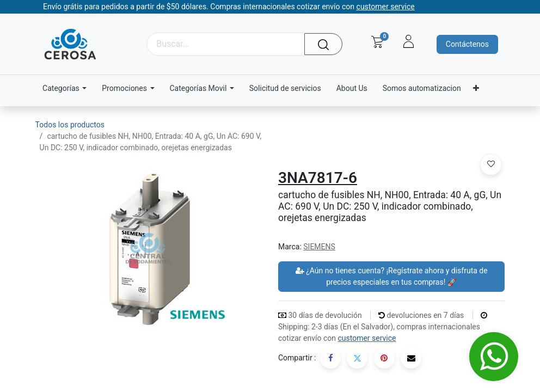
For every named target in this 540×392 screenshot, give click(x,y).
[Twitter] (357, 358)
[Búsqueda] (327, 44)
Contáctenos (467, 44)
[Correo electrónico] (411, 358)
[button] (491, 164)
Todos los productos (70, 125)
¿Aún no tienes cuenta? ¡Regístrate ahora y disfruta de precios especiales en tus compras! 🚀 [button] (392, 276)
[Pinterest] (384, 358)
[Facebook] (330, 358)
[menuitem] (285, 88)
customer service (367, 338)
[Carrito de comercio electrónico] (377, 42)
